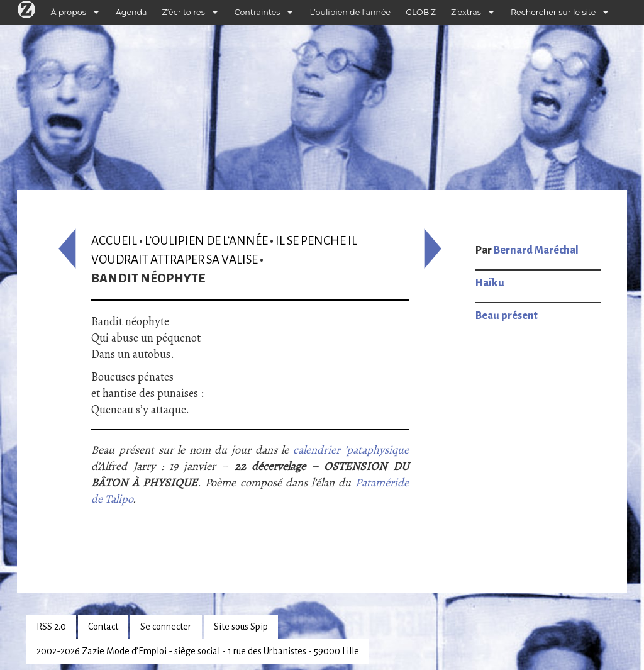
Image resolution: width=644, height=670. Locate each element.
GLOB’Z (421, 12)
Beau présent (507, 316)
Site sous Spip (241, 627)
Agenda (131, 12)
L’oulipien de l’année (350, 12)
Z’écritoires (184, 12)
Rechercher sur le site (553, 12)
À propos (69, 12)
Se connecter (166, 627)
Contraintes (258, 12)
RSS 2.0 (51, 627)
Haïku (490, 283)
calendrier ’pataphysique (351, 450)
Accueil (114, 241)
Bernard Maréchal (536, 250)
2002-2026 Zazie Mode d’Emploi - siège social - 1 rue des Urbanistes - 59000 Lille (198, 651)
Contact (103, 627)
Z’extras (466, 12)
